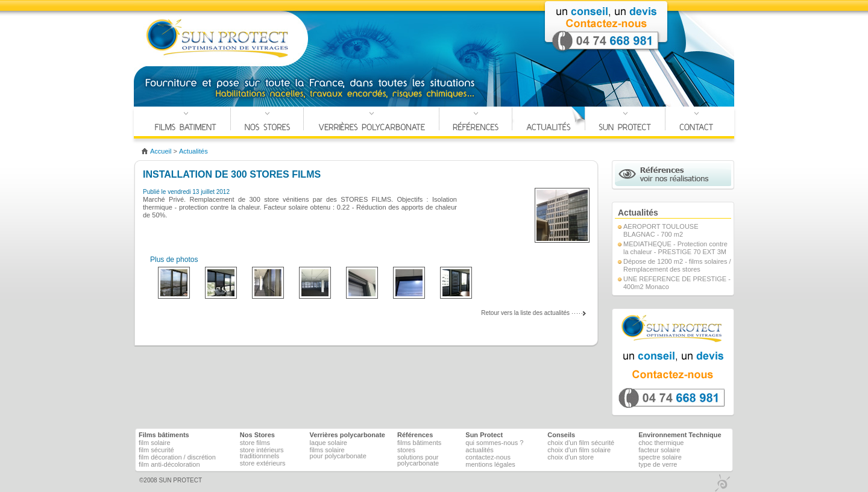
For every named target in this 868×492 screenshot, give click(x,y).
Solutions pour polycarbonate (418, 460)
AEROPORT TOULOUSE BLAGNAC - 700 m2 (661, 230)
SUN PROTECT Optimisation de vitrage (218, 39)
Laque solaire (329, 443)
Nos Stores (267, 123)
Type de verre (658, 464)
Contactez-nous (488, 457)
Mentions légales (490, 464)
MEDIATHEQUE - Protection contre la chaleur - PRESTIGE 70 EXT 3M (675, 248)
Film (155, 443)
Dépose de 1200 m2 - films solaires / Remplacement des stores (677, 265)
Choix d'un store (571, 457)
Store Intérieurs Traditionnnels (262, 453)
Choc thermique (661, 443)
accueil (161, 151)
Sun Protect (484, 435)
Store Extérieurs (263, 463)
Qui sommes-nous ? (494, 443)
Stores (406, 450)
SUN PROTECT (180, 480)
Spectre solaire (660, 457)
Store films (255, 443)
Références (476, 123)
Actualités (549, 123)
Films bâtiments (419, 443)
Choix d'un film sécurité (581, 443)
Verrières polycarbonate (371, 123)
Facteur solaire (659, 450)
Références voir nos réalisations (673, 175)
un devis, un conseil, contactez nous (673, 362)
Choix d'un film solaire (579, 450)
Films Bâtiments (186, 123)
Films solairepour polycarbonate (338, 453)
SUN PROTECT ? (625, 123)
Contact (696, 123)
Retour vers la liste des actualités (525, 313)
